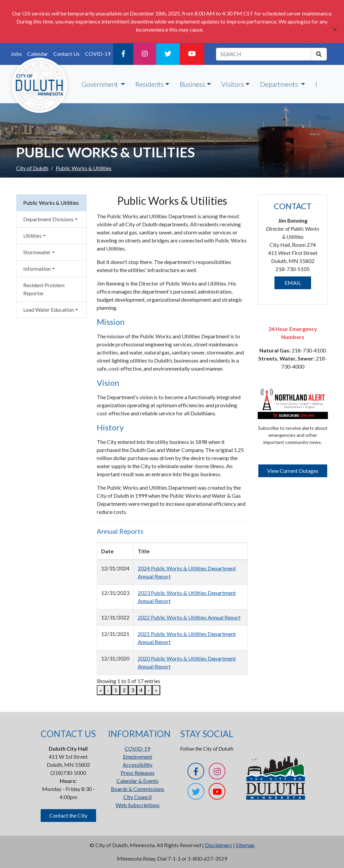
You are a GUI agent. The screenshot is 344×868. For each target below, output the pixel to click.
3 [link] (133, 690)
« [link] (101, 690)
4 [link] (141, 690)
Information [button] (37, 269)
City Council (137, 797)
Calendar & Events (138, 781)
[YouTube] (192, 54)
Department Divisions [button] (48, 219)
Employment (138, 757)
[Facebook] (123, 54)
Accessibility (138, 765)
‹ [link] (108, 690)
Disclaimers (219, 845)
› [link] (149, 690)
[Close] (335, 30)
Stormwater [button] (37, 252)
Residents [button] (149, 84)
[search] (319, 54)
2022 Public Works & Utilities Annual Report (189, 617)
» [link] (156, 690)
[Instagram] (145, 54)
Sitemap (245, 845)
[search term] (264, 54)
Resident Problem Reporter (44, 289)
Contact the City (68, 815)
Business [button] (192, 84)
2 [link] (124, 690)
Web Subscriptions (138, 805)
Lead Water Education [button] (49, 310)
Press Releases (138, 773)
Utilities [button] (32, 236)
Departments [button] (280, 84)
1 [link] (116, 690)
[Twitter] (168, 54)
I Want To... (323, 117)
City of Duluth (32, 168)
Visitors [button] (233, 84)
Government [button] (100, 84)
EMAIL (293, 283)
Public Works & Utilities (51, 203)
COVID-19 (98, 54)
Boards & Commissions (138, 789)
